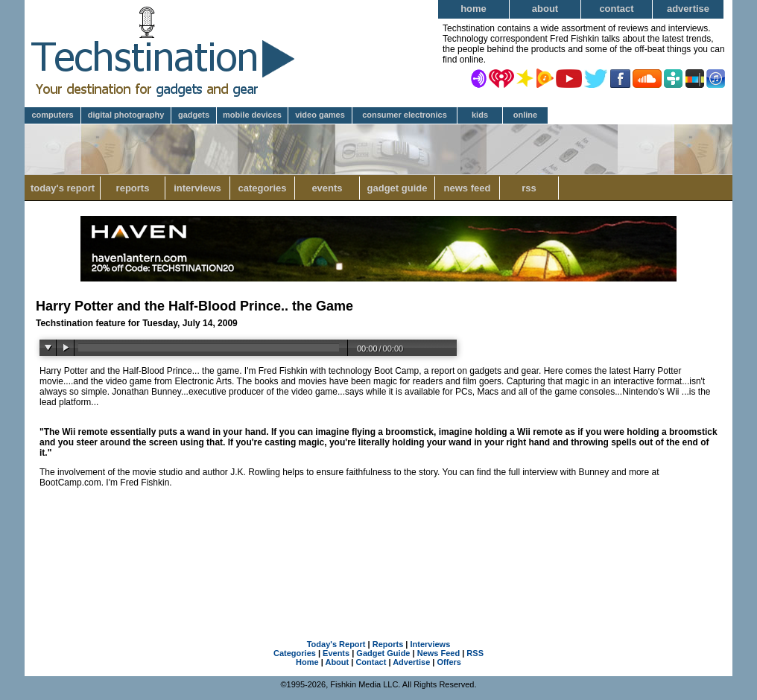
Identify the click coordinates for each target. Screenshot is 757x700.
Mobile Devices (252, 115)
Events (327, 188)
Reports (133, 188)
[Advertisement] (378, 547)
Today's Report (63, 188)
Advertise (688, 9)
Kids (480, 115)
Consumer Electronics (405, 115)
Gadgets (194, 115)
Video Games (320, 115)
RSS (529, 188)
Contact (616, 9)
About (545, 9)
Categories (262, 188)
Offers (449, 662)
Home (473, 9)
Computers (52, 115)
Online (525, 115)
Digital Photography (126, 115)
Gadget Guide (397, 188)
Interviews (197, 188)
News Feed (468, 188)
